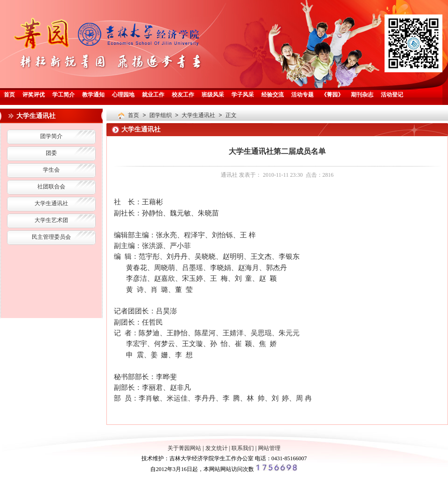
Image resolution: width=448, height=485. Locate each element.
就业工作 (153, 95)
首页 (9, 95)
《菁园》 (332, 95)
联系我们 (243, 448)
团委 (51, 153)
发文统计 (217, 448)
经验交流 (273, 95)
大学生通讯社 (51, 204)
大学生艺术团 (51, 221)
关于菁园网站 (184, 448)
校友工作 (183, 95)
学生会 (51, 170)
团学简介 (51, 137)
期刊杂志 (362, 95)
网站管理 (269, 448)
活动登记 (392, 95)
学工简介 (63, 95)
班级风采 (213, 95)
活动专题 (302, 95)
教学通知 (93, 95)
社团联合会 (51, 187)
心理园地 (123, 95)
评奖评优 (34, 95)
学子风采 (243, 95)
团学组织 (161, 116)
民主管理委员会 (51, 237)
